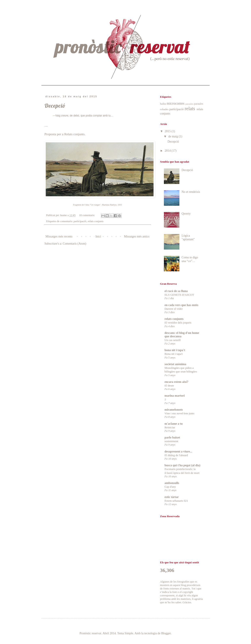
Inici (98, 236)
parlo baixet (172, 437)
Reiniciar (170, 427)
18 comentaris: (87, 215)
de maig (173, 136)
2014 (168, 151)
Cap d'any (170, 487)
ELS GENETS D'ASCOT (179, 295)
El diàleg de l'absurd (176, 455)
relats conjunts (96, 221)
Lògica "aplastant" (188, 237)
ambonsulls (172, 483)
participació (80, 221)
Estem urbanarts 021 (176, 501)
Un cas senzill (173, 340)
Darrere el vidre (174, 309)
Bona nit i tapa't (174, 354)
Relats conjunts (74, 134)
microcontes (176, 103)
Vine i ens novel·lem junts (179, 413)
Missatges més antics (137, 236)
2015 (168, 131)
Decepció (55, 106)
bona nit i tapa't (175, 350)
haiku (163, 104)
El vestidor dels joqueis (178, 323)
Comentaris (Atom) (75, 244)
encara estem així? (176, 382)
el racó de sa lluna (176, 291)
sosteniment (171, 441)
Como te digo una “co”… (190, 259)
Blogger (166, 633)
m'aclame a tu (174, 424)
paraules (189, 104)
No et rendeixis (191, 192)
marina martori (175, 396)
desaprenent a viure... (178, 452)
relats (190, 109)
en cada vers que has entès (181, 305)
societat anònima (175, 364)
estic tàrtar (172, 497)
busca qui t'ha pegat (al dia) (182, 465)
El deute (169, 386)
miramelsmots (174, 410)
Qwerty (186, 214)
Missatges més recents (59, 236)
